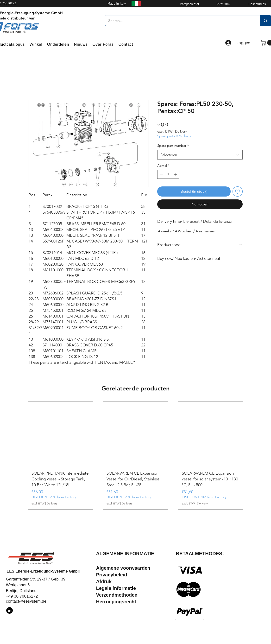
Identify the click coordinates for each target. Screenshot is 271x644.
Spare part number (173, 146)
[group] (136, 456)
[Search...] (179, 21)
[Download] (224, 4)
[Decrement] (161, 174)
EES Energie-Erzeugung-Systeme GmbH (43, 571)
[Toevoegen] (238, 191)
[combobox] (200, 155)
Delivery (181, 131)
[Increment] (176, 174)
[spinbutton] (168, 174)
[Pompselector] (190, 4)
